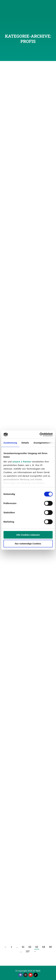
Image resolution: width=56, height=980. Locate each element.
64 (44, 947)
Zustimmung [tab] (10, 443)
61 (23, 947)
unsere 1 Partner (22, 462)
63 (37, 947)
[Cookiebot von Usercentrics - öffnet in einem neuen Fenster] (40, 435)
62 (30, 947)
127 (28, 951)
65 (50, 947)
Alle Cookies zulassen (28, 535)
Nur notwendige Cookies (28, 544)
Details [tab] (25, 443)
